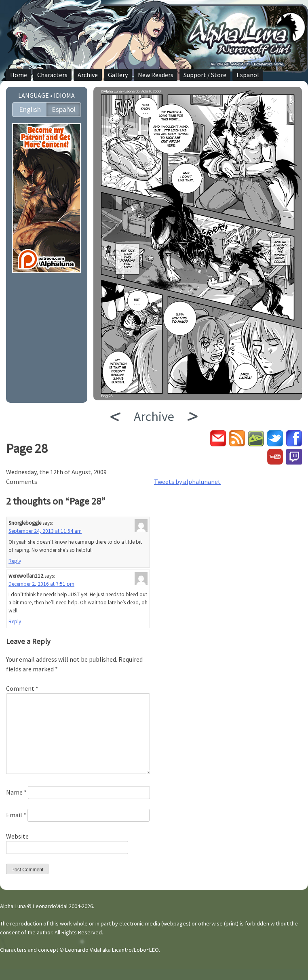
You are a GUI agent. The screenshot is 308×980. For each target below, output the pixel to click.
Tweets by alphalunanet (187, 482)
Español (248, 75)
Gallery (118, 75)
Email (16, 815)
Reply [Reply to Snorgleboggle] (15, 561)
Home (19, 75)
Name (16, 792)
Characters (52, 75)
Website (17, 836)
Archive (88, 75)
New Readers (156, 75)
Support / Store (205, 75)
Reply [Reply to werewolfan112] (15, 621)
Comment (22, 688)
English (30, 109)
